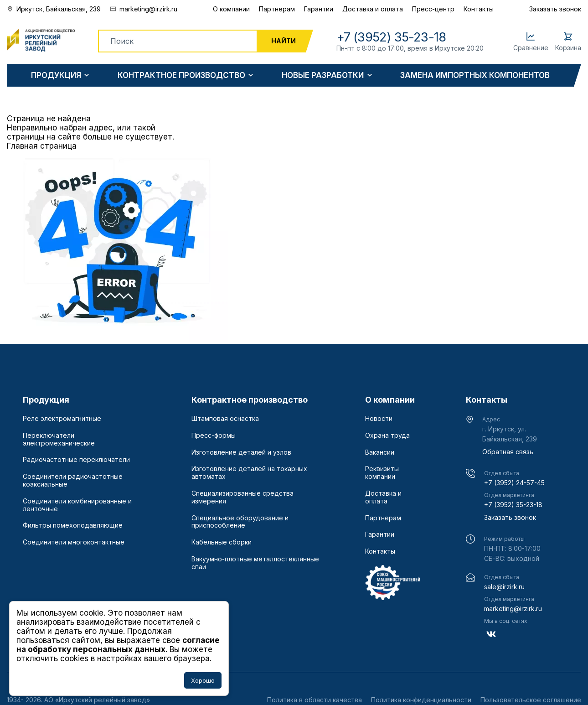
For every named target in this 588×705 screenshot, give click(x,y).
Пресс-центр (433, 9)
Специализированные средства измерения (242, 497)
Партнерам (277, 9)
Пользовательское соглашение (531, 700)
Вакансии (380, 452)
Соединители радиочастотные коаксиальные (73, 480)
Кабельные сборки (222, 542)
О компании (231, 9)
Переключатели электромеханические (59, 439)
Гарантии (319, 9)
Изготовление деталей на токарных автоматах (249, 473)
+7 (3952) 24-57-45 (514, 483)
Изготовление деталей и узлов (241, 452)
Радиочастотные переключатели (76, 460)
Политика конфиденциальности (421, 700)
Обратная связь (508, 452)
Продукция (56, 75)
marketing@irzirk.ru (513, 609)
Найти (284, 41)
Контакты (479, 9)
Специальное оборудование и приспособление (240, 522)
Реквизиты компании (382, 473)
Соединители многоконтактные (74, 542)
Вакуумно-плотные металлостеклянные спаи (255, 563)
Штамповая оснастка (225, 419)
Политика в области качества (315, 700)
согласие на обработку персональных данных (118, 645)
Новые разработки (323, 75)
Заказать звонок (555, 9)
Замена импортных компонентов (475, 75)
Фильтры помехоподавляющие (73, 525)
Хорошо (203, 680)
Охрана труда (387, 435)
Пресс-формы (214, 435)
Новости (379, 419)
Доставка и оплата (373, 9)
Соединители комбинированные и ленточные (77, 505)
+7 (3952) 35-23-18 (513, 505)
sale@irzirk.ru (504, 587)
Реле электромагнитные (62, 419)
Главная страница (42, 146)
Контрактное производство (181, 75)
